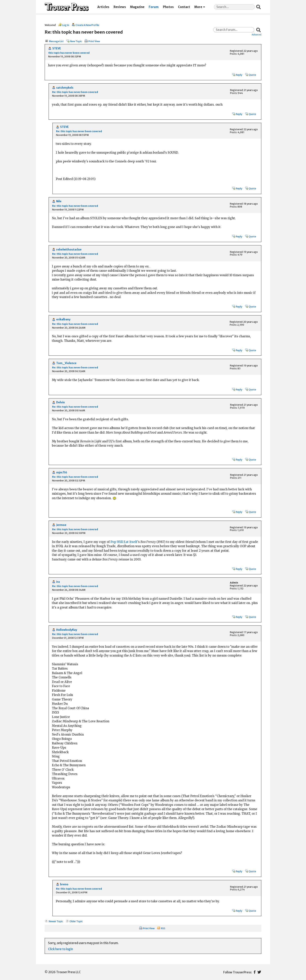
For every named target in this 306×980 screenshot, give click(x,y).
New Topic (76, 41)
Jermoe (61, 525)
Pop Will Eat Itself (124, 542)
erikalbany (63, 319)
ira (58, 582)
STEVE (57, 49)
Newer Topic (56, 921)
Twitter (259, 972)
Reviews (120, 7)
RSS (163, 928)
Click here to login (60, 949)
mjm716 (62, 473)
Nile (59, 201)
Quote (252, 75)
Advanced (257, 35)
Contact (184, 7)
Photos (168, 7)
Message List (56, 41)
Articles (103, 7)
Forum (154, 7)
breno (64, 884)
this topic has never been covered (69, 53)
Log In (66, 25)
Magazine (137, 7)
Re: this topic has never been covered (75, 92)
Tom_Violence (66, 363)
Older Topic (76, 921)
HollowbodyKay (67, 630)
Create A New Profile (87, 25)
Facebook (255, 972)
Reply (239, 75)
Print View (94, 41)
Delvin (60, 402)
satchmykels (65, 88)
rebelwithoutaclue (69, 250)
